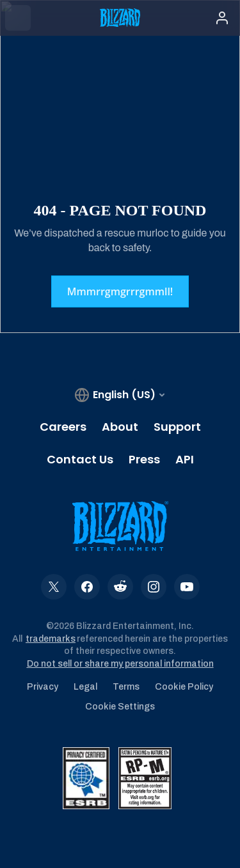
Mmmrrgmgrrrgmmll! (120, 291)
